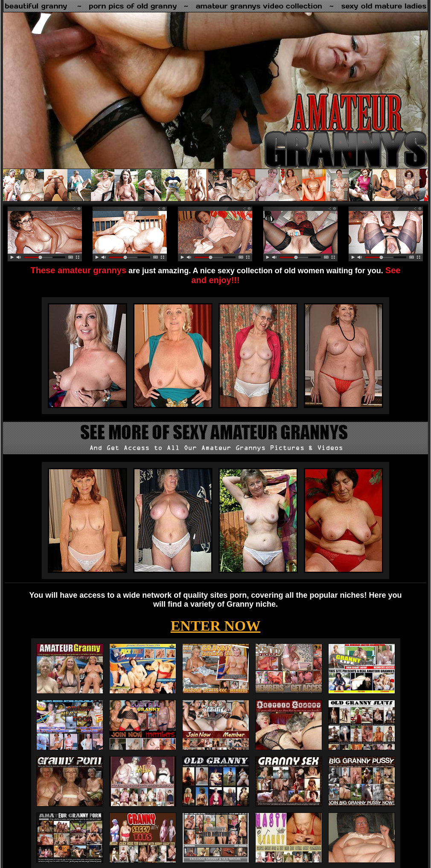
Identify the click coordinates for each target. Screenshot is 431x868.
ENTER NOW (216, 626)
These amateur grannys (79, 270)
